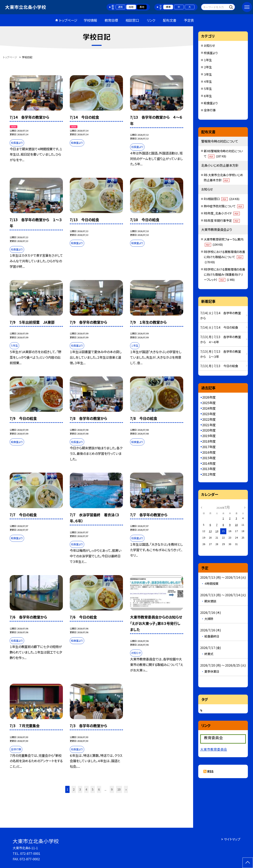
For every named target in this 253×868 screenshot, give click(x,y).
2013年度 (209, 469)
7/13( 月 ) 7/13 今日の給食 (219, 366)
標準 (168, 7)
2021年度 (209, 425)
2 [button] (74, 789)
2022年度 (209, 419)
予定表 (189, 20)
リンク (151, 20)
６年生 (208, 96)
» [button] (126, 789)
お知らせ (209, 45)
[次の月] (245, 507)
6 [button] (99, 789)
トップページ (68, 20)
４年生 (208, 81)
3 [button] (80, 789)
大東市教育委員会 (214, 749)
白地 (131, 7)
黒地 (142, 7)
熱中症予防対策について (224, 206)
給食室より (211, 103)
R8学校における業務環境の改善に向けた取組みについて (224, 257)
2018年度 (209, 441)
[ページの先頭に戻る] (248, 863)
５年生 (208, 88)
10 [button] (119, 789)
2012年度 (209, 474)
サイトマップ (232, 839)
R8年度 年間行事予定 (222, 220)
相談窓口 (132, 20)
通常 (120, 7)
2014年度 (209, 463)
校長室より (211, 53)
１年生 (208, 60)
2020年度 (209, 430)
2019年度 (209, 436)
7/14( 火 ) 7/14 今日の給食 (219, 327)
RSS (210, 771)
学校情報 (90, 20)
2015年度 (209, 458)
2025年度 (209, 403)
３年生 (208, 74)
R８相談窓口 (222, 199)
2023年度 (209, 414)
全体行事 (210, 110)
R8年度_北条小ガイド (222, 213)
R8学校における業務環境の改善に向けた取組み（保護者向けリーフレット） (224, 274)
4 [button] (86, 789)
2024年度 (209, 408)
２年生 (208, 67)
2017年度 (209, 447)
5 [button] (93, 789)
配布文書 (170, 20)
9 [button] (112, 789)
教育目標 (111, 20)
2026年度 (209, 397)
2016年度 (209, 452)
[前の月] (201, 507)
